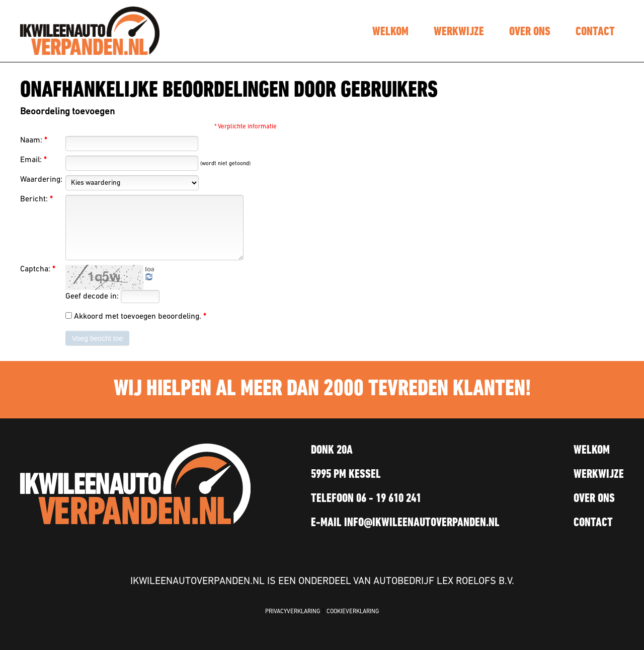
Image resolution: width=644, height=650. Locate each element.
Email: (33, 160)
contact (595, 32)
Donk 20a (332, 451)
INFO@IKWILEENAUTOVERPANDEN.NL (422, 523)
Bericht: (36, 199)
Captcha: (37, 269)
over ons (530, 32)
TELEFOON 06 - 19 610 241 (366, 499)
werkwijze (459, 32)
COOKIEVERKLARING (353, 612)
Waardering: (41, 180)
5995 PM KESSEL (346, 475)
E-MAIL (405, 523)
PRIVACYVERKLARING (293, 612)
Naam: (33, 140)
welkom (390, 32)
